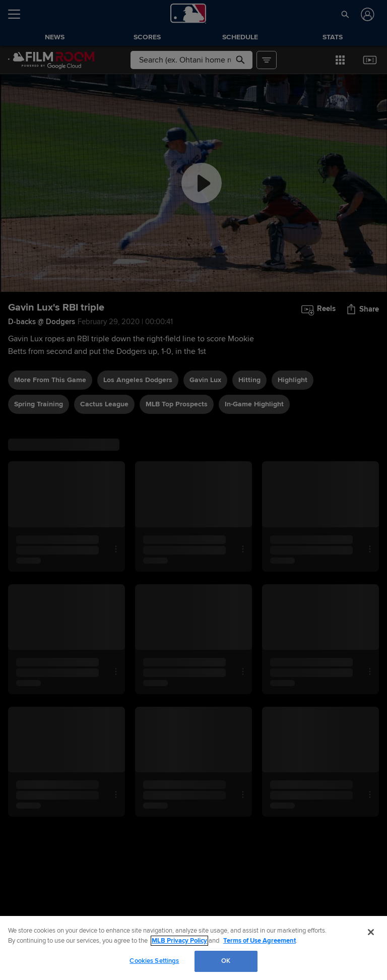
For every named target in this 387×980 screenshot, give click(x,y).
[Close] (371, 932)
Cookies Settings (154, 961)
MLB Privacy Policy (179, 941)
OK (226, 961)
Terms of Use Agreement (260, 941)
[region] (193, 948)
